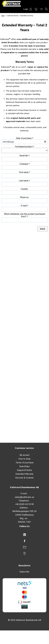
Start (3, 16)
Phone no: (25, 197)
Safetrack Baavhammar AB (24, 487)
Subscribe (24, 572)
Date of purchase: (25, 138)
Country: (25, 189)
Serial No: (24, 156)
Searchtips (24, 466)
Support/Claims (24, 470)
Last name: (24, 181)
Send (42, 229)
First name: (25, 172)
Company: (25, 164)
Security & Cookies (24, 478)
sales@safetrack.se (24, 497)
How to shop (24, 459)
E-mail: (24, 206)
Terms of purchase (25, 463)
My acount (25, 455)
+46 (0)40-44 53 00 (24, 504)
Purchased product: (24, 147)
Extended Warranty (24, 474)
